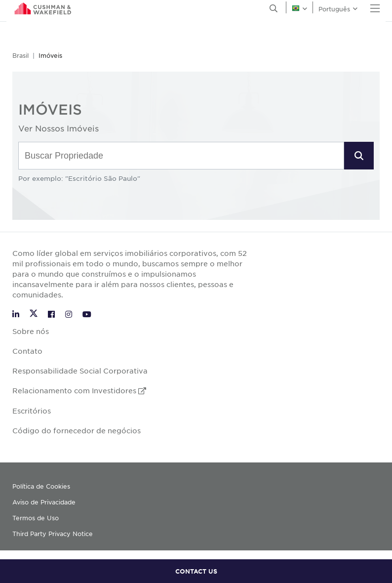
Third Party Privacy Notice (53, 534)
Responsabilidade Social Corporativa (80, 371)
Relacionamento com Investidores (79, 390)
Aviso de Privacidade (44, 502)
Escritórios (32, 411)
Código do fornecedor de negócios (77, 430)
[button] (359, 156)
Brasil (20, 55)
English (20, 10)
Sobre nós (31, 331)
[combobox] (181, 156)
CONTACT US (196, 571)
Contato (27, 351)
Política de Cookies (41, 486)
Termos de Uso (36, 518)
